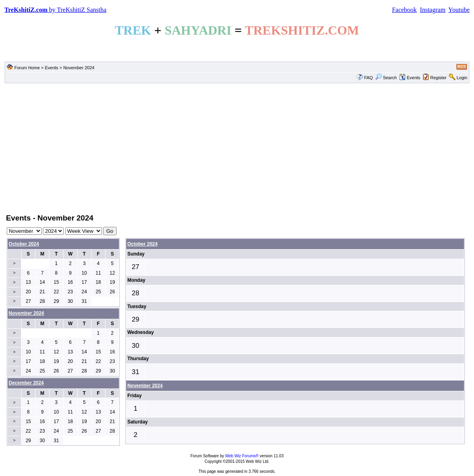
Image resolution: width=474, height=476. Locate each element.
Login (462, 78)
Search (386, 78)
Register (438, 78)
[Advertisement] (237, 148)
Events (52, 68)
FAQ (369, 78)
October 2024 (24, 244)
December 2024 (26, 383)
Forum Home (27, 68)
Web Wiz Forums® (242, 456)
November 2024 (145, 386)
